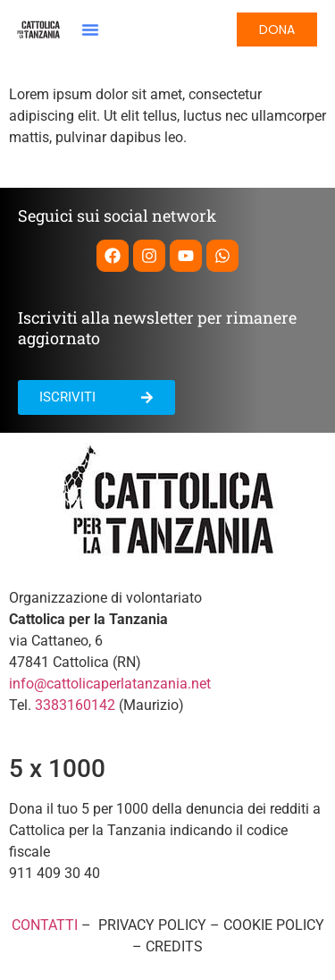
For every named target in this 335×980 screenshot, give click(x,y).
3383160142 (75, 705)
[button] (90, 30)
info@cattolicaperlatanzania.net (110, 684)
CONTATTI (45, 925)
